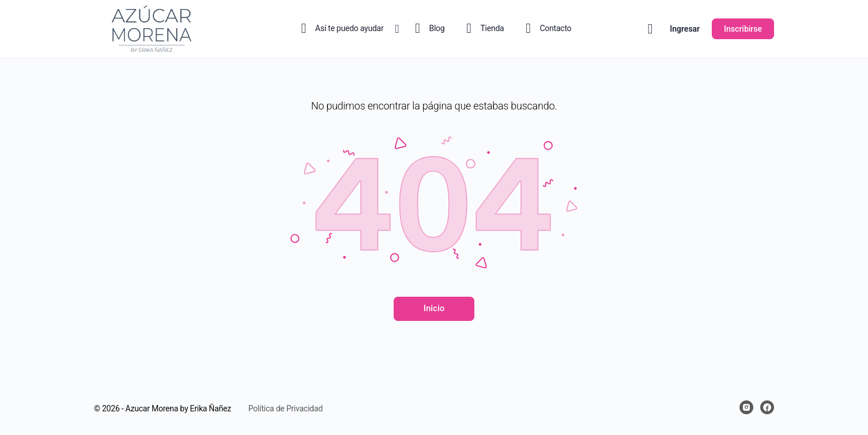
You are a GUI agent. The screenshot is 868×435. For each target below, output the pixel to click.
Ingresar (685, 29)
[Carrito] (651, 29)
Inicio (434, 308)
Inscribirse (743, 29)
